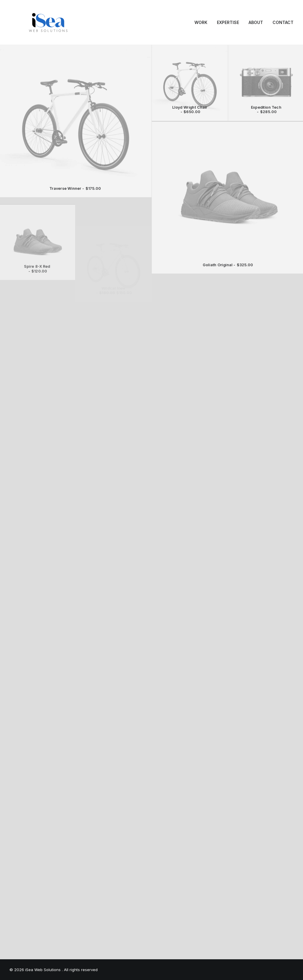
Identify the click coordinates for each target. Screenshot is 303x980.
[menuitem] (203, 23)
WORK (201, 22)
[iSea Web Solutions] (48, 23)
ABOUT (256, 22)
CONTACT (283, 22)
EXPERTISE (228, 22)
